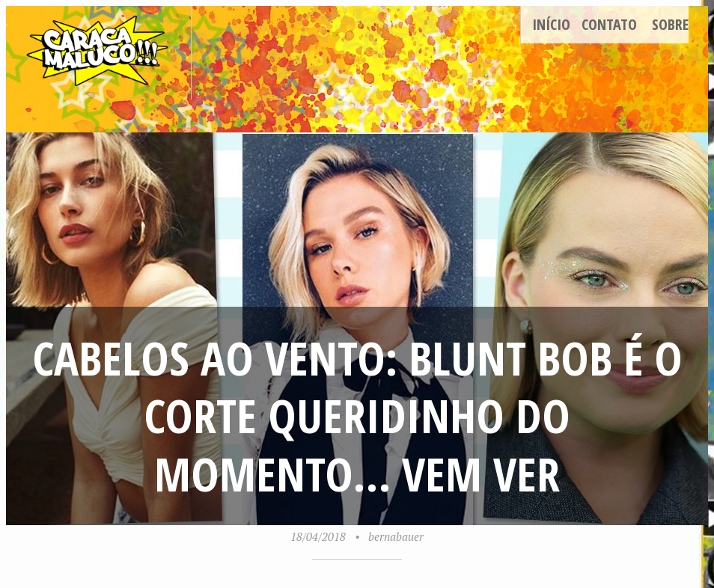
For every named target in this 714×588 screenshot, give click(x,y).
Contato (609, 24)
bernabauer (396, 536)
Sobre (670, 24)
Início (551, 24)
